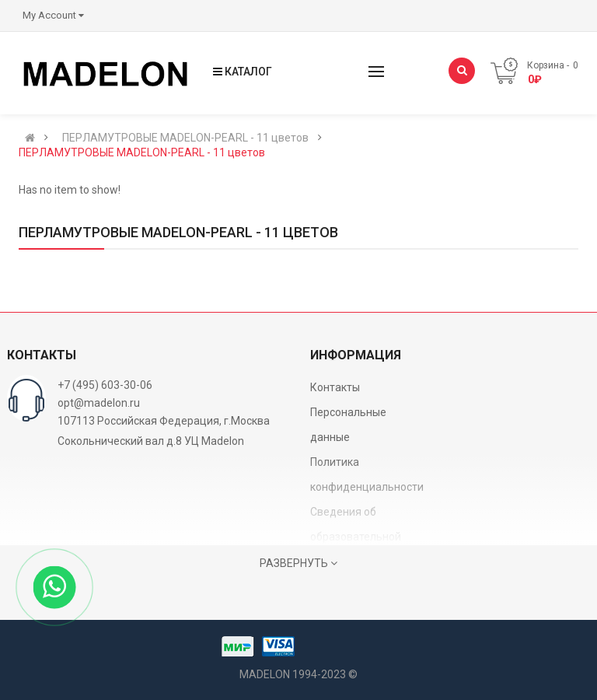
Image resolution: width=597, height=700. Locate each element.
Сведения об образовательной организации (356, 537)
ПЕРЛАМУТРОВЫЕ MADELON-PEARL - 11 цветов (185, 138)
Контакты (335, 387)
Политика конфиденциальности (367, 474)
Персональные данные (348, 425)
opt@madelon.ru (99, 403)
